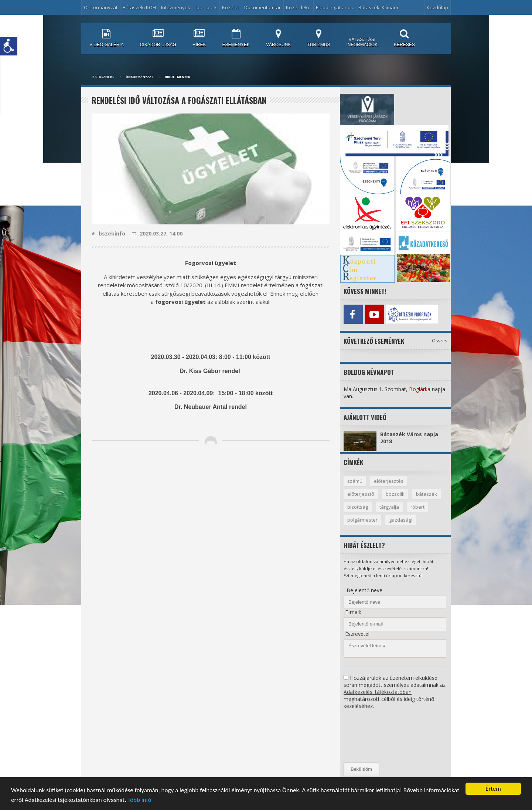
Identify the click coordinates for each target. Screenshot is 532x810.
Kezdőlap (437, 7)
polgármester (362, 520)
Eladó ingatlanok (335, 7)
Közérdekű (298, 7)
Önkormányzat (101, 7)
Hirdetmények (177, 77)
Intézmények (176, 7)
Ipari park (206, 7)
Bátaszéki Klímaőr (378, 7)
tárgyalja (389, 507)
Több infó (139, 800)
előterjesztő (361, 494)
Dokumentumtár (262, 7)
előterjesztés (389, 481)
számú (355, 481)
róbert (417, 507)
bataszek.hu (103, 77)
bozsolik (395, 494)
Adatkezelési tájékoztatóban (378, 692)
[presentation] (374, 736)
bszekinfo (108, 233)
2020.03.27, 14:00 (157, 233)
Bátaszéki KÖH (139, 7)
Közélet (231, 7)
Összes (439, 341)
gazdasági (401, 520)
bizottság (358, 507)
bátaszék (427, 494)
